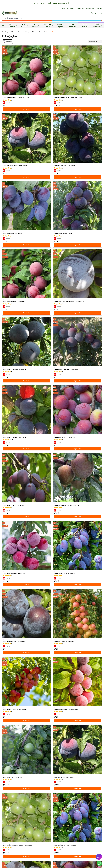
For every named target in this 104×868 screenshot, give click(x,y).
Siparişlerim (80, 9)
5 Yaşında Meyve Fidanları (34, 32)
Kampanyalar (90, 9)
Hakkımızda (71, 9)
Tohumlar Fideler (48, 25)
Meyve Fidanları (13, 25)
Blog (63, 9)
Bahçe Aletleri (85, 25)
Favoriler (99, 9)
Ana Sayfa (6, 32)
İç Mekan (36, 25)
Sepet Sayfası (99, 857)
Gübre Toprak (61, 25)
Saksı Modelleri (73, 25)
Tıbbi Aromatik (98, 25)
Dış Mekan (25, 25)
